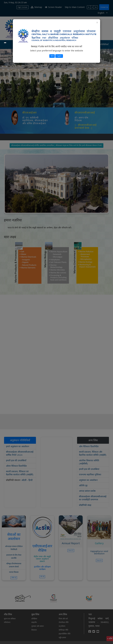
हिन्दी (52, 56)
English (59, 56)
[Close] (97, 23)
